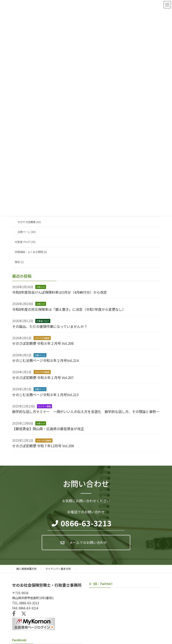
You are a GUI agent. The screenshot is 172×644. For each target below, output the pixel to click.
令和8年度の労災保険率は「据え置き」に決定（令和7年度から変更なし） (69, 309)
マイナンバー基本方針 (58, 569)
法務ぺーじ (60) (27, 232)
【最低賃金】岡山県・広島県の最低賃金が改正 (48, 429)
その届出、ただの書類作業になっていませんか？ (50, 326)
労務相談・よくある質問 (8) (31, 252)
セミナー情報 (44, 406)
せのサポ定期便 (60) (29, 222)
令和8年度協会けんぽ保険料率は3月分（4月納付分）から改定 (60, 292)
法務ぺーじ (40, 355)
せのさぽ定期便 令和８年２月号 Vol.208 (43, 343)
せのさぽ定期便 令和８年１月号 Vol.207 (43, 378)
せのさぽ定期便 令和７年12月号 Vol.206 (43, 446)
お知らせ (41, 287)
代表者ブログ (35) (25, 242)
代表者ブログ (43, 321)
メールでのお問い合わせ (88, 542)
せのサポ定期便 (42, 338)
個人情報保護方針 (27, 569)
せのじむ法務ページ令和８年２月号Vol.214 (45, 360)
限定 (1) (19, 262)
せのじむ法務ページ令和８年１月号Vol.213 (45, 395)
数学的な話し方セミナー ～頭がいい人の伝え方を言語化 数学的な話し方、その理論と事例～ (86, 412)
